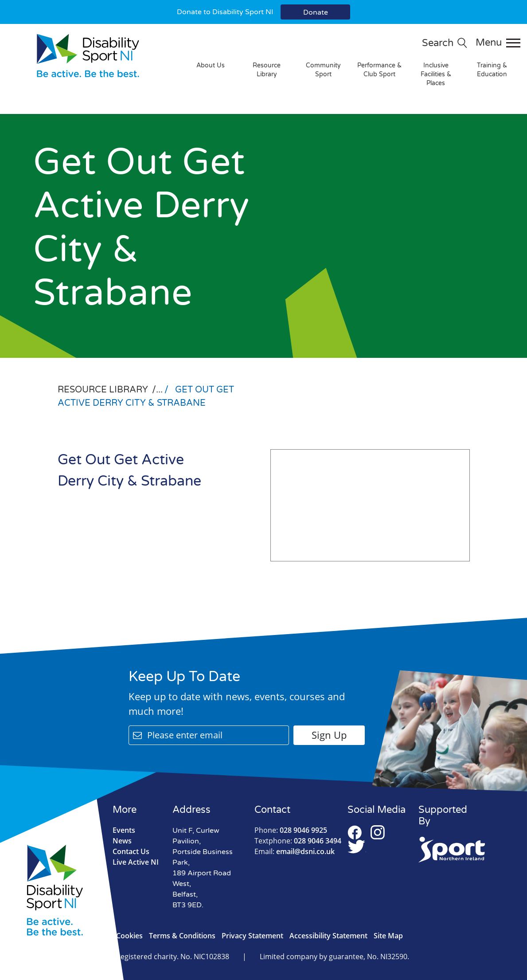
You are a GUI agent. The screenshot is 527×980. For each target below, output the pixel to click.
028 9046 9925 (291, 830)
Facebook (355, 832)
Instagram (378, 832)
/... (158, 390)
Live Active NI (136, 862)
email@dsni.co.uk (295, 851)
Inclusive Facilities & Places (436, 74)
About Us (211, 65)
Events (124, 830)
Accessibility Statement (328, 936)
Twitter (357, 847)
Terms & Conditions (182, 936)
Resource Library (267, 70)
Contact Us (131, 851)
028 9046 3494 (298, 841)
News (122, 841)
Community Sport (323, 70)
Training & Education (492, 70)
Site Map (388, 936)
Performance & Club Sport (379, 70)
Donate (316, 12)
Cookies (129, 936)
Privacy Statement (252, 936)
